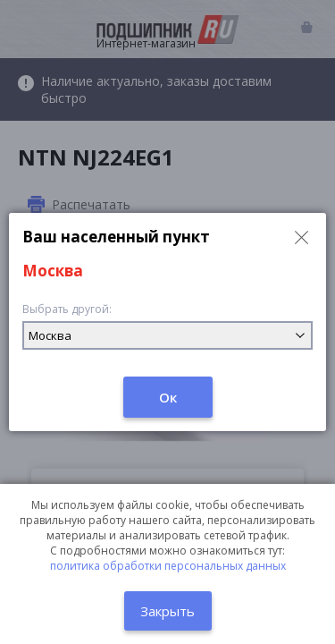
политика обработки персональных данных (168, 566)
